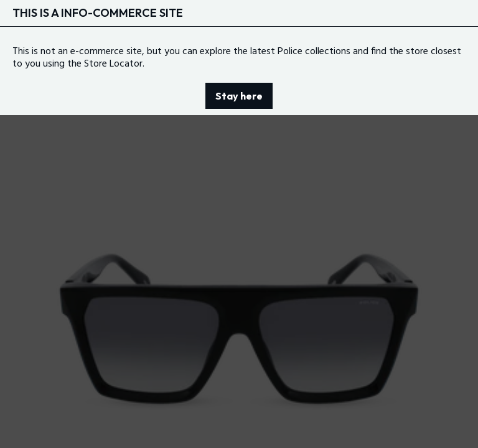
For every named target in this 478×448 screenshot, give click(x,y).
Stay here (239, 96)
